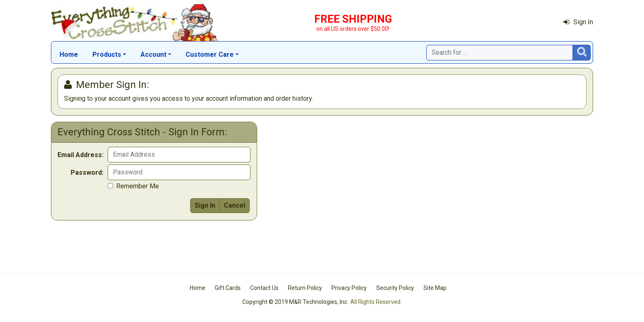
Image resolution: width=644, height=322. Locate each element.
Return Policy (305, 288)
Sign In (578, 22)
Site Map (435, 288)
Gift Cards (228, 288)
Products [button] (107, 54)
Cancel (235, 205)
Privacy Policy (349, 288)
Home (69, 54)
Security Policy (395, 288)
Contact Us (264, 288)
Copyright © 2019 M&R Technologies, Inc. (295, 302)
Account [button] (153, 54)
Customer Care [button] (210, 54)
